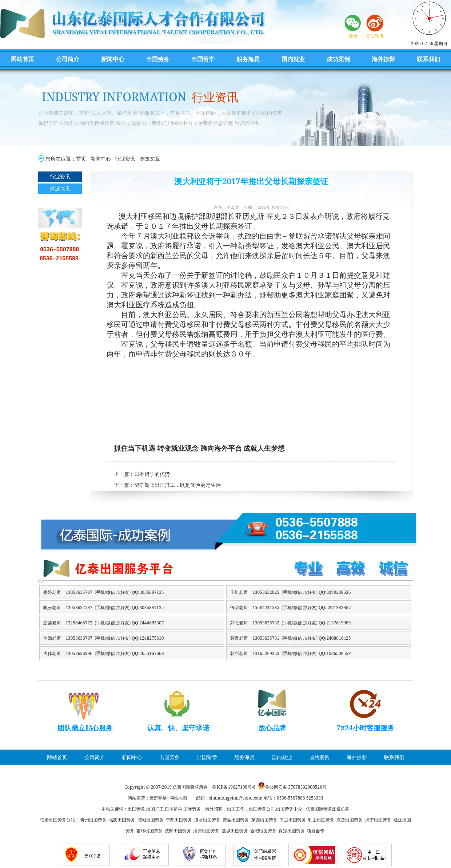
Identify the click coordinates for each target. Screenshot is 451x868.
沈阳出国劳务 (178, 831)
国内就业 (293, 59)
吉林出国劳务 (149, 831)
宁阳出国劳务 (179, 820)
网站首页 (23, 59)
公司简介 (68, 59)
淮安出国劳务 (206, 831)
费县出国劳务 (236, 820)
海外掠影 (383, 59)
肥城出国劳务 (151, 820)
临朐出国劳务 (122, 820)
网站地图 (178, 798)
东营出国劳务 (350, 820)
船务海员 (248, 59)
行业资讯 (125, 159)
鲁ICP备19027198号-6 (234, 787)
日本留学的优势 (152, 474)
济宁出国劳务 (378, 820)
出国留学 (203, 59)
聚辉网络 (158, 798)
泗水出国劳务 (207, 820)
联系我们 (428, 59)
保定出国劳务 (292, 831)
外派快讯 (60, 188)
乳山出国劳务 (321, 820)
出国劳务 (158, 59)
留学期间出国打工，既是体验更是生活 (177, 485)
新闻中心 (113, 59)
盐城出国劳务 (235, 831)
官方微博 (375, 36)
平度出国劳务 (293, 820)
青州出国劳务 (93, 820)
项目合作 (316, 831)
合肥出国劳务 (263, 831)
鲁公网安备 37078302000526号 (296, 787)
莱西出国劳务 (264, 820)
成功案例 (338, 59)
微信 (353, 36)
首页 (81, 159)
